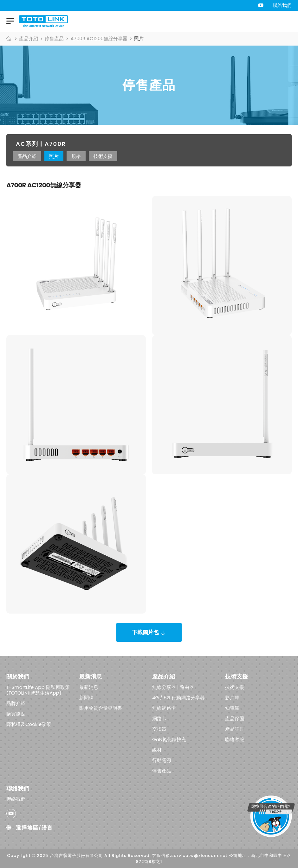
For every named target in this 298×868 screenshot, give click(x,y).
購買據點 (16, 713)
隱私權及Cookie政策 (29, 724)
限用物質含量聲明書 (101, 708)
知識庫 (232, 708)
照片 (54, 156)
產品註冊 (235, 729)
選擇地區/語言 (30, 828)
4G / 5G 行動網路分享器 (178, 697)
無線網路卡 (164, 708)
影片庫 (232, 697)
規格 (76, 156)
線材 (157, 749)
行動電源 (162, 760)
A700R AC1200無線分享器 (99, 38)
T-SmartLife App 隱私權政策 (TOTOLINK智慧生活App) (38, 690)
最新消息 (89, 687)
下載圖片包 (145, 632)
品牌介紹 (16, 703)
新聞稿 (86, 697)
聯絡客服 (235, 739)
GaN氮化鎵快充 (169, 739)
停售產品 (54, 38)
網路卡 (159, 718)
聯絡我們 (282, 5)
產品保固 (235, 718)
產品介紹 (29, 38)
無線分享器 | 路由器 (173, 687)
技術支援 (103, 156)
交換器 (159, 729)
